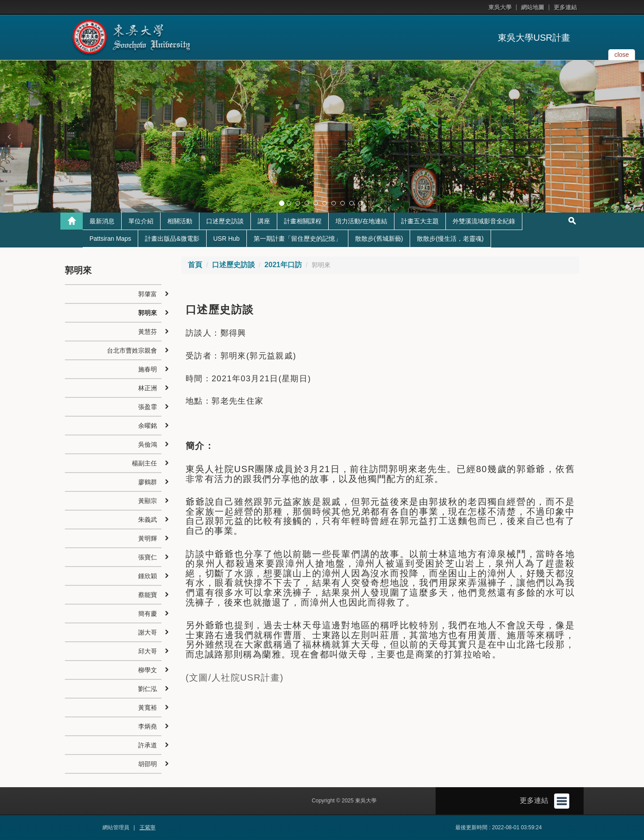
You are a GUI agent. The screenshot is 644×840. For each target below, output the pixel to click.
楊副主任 (144, 463)
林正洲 (148, 388)
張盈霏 (148, 407)
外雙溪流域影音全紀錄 (484, 221)
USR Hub (227, 239)
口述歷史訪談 (225, 221)
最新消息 (102, 221)
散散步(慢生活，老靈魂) (450, 239)
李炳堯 (148, 726)
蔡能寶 (148, 595)
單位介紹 (141, 221)
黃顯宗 (148, 501)
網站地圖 (533, 7)
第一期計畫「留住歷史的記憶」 (297, 239)
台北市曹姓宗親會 (132, 350)
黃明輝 (148, 538)
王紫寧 (148, 827)
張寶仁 (148, 557)
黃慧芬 (148, 332)
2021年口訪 (283, 265)
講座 (264, 221)
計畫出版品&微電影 (172, 239)
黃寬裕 (148, 708)
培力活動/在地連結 (361, 221)
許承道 (148, 745)
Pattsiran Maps (110, 239)
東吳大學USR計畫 (534, 38)
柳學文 (148, 670)
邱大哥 (148, 651)
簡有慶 (148, 614)
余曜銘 (148, 426)
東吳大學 (500, 7)
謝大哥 (148, 632)
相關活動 (180, 221)
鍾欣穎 (148, 576)
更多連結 (565, 7)
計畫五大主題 (420, 221)
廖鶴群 (148, 482)
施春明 (148, 369)
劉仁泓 (148, 689)
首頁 (195, 265)
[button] (9, 136)
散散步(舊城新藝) (379, 239)
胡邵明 (148, 764)
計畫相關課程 (303, 221)
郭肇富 (148, 294)
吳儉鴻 (148, 444)
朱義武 (148, 520)
